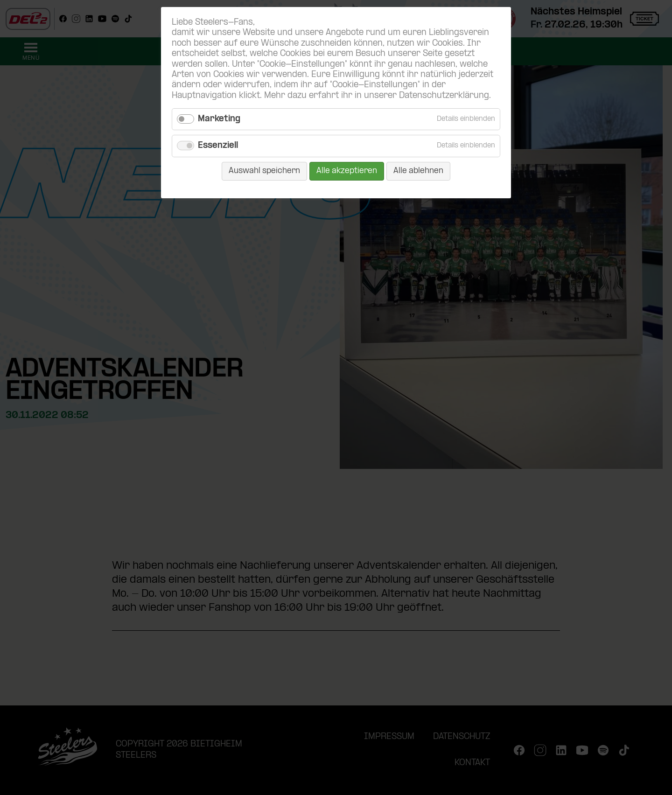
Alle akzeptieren (347, 171)
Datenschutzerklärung (444, 96)
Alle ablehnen (418, 171)
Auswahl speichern (264, 171)
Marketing (219, 119)
